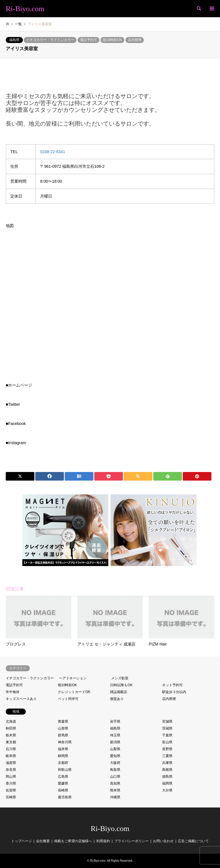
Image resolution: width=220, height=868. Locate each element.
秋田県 (11, 728)
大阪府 (115, 763)
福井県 (63, 749)
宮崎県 (11, 797)
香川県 (11, 783)
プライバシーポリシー (131, 841)
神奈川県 (65, 742)
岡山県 (11, 777)
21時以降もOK (121, 685)
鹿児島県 (65, 797)
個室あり (117, 699)
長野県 (167, 749)
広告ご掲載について (193, 841)
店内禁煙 (135, 40)
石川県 (11, 749)
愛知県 (115, 756)
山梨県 (115, 749)
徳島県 (167, 777)
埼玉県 (115, 735)
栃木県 (11, 735)
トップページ (21, 841)
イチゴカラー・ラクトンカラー (50, 40)
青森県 (63, 721)
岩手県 (115, 721)
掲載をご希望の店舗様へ (73, 841)
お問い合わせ (163, 841)
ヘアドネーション (73, 678)
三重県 (167, 756)
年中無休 (13, 692)
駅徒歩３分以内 (174, 692)
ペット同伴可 (68, 699)
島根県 (167, 770)
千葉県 (167, 735)
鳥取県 (115, 770)
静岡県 (63, 756)
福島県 (14, 40)
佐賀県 (11, 790)
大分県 (167, 790)
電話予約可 (89, 40)
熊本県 (115, 790)
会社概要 (43, 841)
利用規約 (103, 841)
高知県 (115, 783)
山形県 (63, 728)
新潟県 (115, 742)
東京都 (11, 742)
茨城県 (167, 728)
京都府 (63, 763)
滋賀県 (11, 763)
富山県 (167, 742)
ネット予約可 (172, 685)
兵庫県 (167, 763)
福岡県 (167, 783)
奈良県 (11, 770)
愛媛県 (63, 783)
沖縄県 (115, 797)
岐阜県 (11, 756)
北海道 (11, 721)
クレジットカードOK (74, 692)
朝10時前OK (112, 40)
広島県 (63, 777)
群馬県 (63, 735)
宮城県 (167, 721)
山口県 (115, 777)
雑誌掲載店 (119, 692)
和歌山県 (65, 770)
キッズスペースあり (21, 699)
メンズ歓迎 (120, 678)
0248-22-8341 (53, 152)
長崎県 (63, 790)
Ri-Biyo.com (110, 829)
